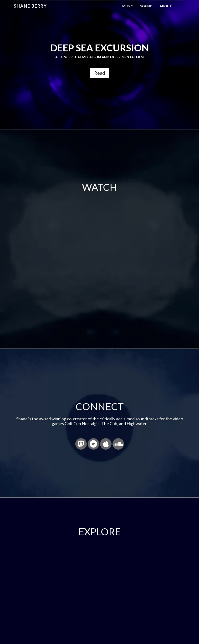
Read (100, 73)
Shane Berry (30, 6)
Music (128, 6)
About (166, 6)
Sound (146, 6)
